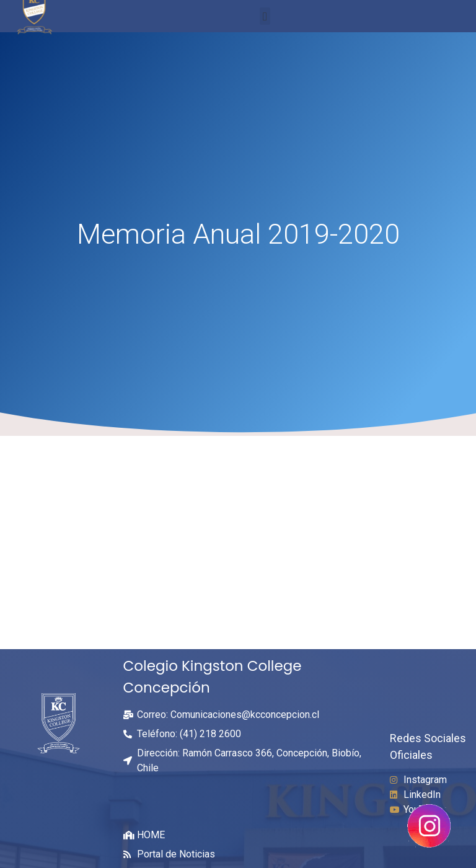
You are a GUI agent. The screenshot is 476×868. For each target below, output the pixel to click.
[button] (265, 16)
